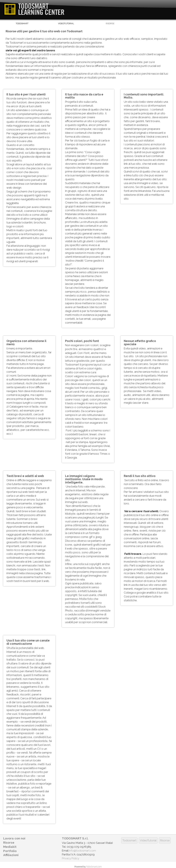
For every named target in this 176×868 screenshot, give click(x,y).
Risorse (110, 23)
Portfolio (10, 851)
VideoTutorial (66, 23)
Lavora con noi (14, 838)
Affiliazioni (11, 855)
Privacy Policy (71, 858)
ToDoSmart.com (94, 867)
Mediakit (10, 847)
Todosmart (22, 23)
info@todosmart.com (82, 851)
